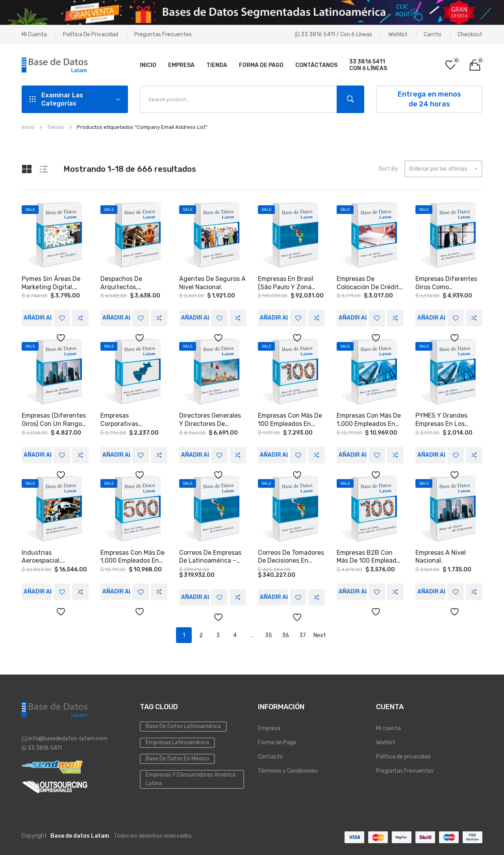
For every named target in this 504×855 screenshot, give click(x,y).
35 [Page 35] (269, 634)
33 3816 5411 (44, 746)
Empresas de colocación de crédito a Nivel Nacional (370, 283)
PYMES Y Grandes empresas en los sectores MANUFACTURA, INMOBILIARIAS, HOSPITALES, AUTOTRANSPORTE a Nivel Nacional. (447, 419)
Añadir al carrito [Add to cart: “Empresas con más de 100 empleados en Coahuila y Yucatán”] (274, 454)
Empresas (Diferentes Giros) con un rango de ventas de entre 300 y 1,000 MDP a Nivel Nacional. (54, 419)
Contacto (270, 756)
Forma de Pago (277, 741)
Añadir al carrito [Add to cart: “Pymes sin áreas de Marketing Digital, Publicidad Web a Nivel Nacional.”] (38, 317)
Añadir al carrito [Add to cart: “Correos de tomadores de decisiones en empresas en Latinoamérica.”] (274, 596)
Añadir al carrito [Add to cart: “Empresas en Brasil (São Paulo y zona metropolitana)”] (274, 317)
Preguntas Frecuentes (163, 34)
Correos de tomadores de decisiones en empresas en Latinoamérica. (291, 556)
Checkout (470, 34)
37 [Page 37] (303, 634)
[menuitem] (148, 65)
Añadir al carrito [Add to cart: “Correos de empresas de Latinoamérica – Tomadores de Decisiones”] (195, 596)
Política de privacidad (91, 34)
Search (350, 99)
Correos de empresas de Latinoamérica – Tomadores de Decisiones (210, 556)
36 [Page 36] (285, 634)
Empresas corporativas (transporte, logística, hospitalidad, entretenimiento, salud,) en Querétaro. (134, 419)
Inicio (28, 127)
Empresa (269, 727)
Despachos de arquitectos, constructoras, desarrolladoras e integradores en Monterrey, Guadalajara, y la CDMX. (126, 283)
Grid (28, 169)
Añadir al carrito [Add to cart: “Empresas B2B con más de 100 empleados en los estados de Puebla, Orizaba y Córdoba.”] (353, 590)
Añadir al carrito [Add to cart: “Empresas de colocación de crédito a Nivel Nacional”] (353, 317)
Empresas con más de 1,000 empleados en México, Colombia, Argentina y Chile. (132, 556)
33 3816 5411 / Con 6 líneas (334, 34)
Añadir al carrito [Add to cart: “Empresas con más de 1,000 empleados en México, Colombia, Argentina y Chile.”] (116, 590)
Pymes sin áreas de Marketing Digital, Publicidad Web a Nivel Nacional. (55, 283)
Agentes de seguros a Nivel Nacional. (212, 283)
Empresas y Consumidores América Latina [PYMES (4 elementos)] (191, 778)
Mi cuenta (34, 34)
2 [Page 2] (201, 634)
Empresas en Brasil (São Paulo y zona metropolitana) (286, 283)
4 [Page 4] (235, 634)
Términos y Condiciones (288, 770)
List (46, 169)
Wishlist (398, 34)
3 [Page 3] (218, 634)
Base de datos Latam (80, 835)
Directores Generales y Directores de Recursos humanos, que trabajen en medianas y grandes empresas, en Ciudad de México (210, 419)
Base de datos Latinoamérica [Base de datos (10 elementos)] (183, 725)
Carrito (433, 34)
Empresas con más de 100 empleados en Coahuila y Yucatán (290, 419)
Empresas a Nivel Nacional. (441, 555)
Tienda (56, 127)
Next (320, 634)
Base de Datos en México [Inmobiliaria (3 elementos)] (177, 757)
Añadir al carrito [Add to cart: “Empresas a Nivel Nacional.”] (431, 590)
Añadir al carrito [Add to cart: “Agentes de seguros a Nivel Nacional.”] (195, 317)
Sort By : (390, 169)
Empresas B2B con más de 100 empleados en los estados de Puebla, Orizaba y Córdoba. (370, 556)
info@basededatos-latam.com (68, 737)
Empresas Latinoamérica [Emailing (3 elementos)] (177, 741)
